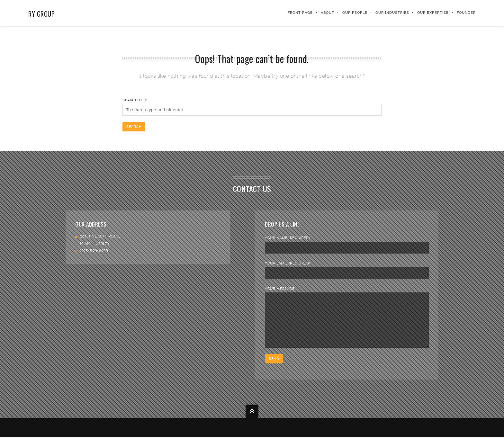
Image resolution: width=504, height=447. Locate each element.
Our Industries (392, 13)
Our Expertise (433, 13)
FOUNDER (466, 13)
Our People (355, 13)
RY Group (41, 14)
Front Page (300, 13)
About (328, 13)
